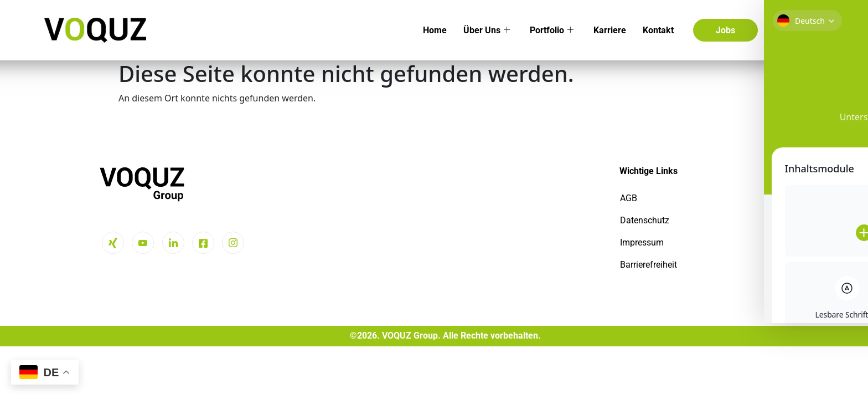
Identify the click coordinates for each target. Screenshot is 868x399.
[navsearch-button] (781, 30)
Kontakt (658, 30)
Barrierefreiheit (649, 265)
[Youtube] (143, 243)
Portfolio (552, 30)
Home (435, 30)
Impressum (642, 242)
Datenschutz (645, 220)
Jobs (725, 30)
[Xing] (113, 243)
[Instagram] (233, 243)
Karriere (610, 30)
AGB (629, 198)
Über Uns (487, 30)
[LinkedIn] (173, 243)
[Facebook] (203, 243)
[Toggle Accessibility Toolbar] (831, 180)
